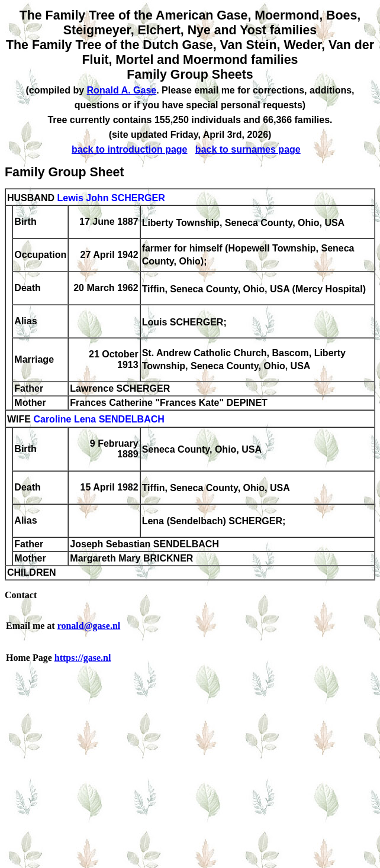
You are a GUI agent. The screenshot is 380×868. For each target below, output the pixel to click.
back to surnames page (248, 149)
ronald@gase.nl (89, 626)
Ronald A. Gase (122, 90)
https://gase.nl (83, 658)
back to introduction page (130, 149)
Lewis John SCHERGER (111, 198)
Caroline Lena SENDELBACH (99, 420)
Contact (21, 595)
